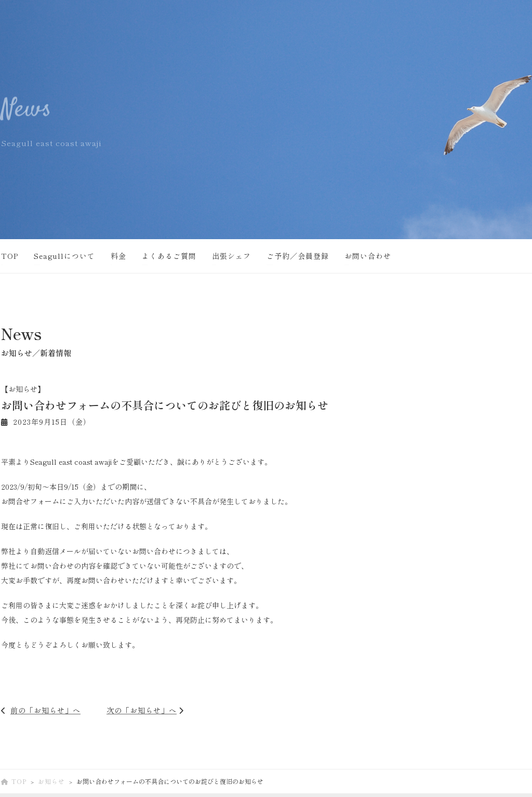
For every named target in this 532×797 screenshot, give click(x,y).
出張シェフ (231, 256)
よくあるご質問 (169, 256)
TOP (10, 256)
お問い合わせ (368, 256)
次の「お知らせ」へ (142, 710)
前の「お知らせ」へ (45, 710)
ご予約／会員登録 (298, 256)
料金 (118, 256)
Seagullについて (64, 256)
